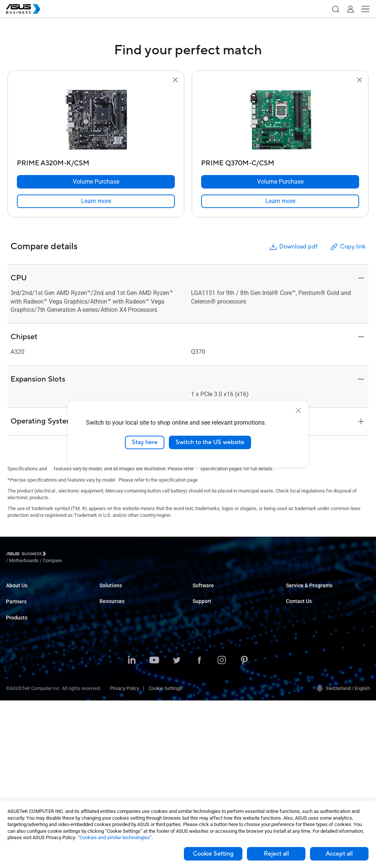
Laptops (15, 649)
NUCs (12, 671)
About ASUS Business (29, 592)
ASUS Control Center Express (223, 615)
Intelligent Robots (25, 772)
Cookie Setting (213, 854)
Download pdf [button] (293, 247)
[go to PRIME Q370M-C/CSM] (280, 120)
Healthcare (111, 637)
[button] (335, 9)
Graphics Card (21, 727)
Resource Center (117, 751)
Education (110, 615)
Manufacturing (115, 649)
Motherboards (21, 716)
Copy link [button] (347, 247)
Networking (18, 750)
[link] (96, 201)
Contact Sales (301, 655)
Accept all (339, 854)
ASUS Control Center (214, 604)
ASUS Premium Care (308, 592)
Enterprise (110, 604)
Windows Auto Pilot (213, 626)
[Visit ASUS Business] (27, 555)
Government (112, 700)
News (106, 785)
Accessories (19, 783)
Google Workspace (120, 723)
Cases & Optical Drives (30, 761)
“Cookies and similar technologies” (115, 837)
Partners (16, 620)
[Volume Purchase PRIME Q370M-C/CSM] (280, 182)
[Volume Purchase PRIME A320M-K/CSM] (96, 182)
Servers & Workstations (31, 705)
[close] (298, 411)
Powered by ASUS (305, 615)
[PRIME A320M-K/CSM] (96, 161)
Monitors (15, 682)
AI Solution (111, 712)
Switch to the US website (210, 442)
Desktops (16, 660)
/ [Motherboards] (65, 555)
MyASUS (202, 592)
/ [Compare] (93, 555)
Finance (108, 689)
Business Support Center (219, 655)
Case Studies (114, 762)
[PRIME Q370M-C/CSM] (280, 161)
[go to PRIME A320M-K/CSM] (96, 120)
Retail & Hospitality (119, 626)
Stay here (145, 442)
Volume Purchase (305, 643)
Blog (104, 774)
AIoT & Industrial (24, 739)
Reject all (276, 854)
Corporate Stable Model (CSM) (318, 604)
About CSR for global (28, 604)
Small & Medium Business (127, 592)
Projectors (17, 694)
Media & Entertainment (123, 678)
